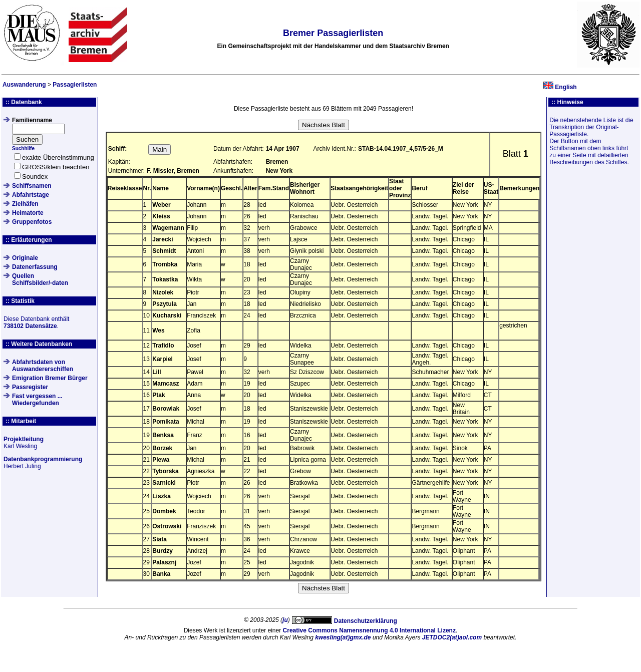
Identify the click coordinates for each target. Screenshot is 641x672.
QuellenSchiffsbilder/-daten (40, 279)
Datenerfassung (35, 267)
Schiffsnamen (32, 186)
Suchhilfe (23, 148)
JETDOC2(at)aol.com (452, 637)
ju (285, 620)
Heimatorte (28, 213)
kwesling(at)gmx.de (343, 637)
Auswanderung (24, 85)
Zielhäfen (25, 204)
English (566, 87)
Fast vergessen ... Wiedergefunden (37, 400)
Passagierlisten (75, 85)
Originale (25, 258)
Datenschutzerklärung (366, 621)
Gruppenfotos (32, 222)
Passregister (30, 387)
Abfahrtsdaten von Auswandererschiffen (43, 366)
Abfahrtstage (31, 195)
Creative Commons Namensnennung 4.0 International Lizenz (369, 630)
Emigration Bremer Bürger (50, 378)
